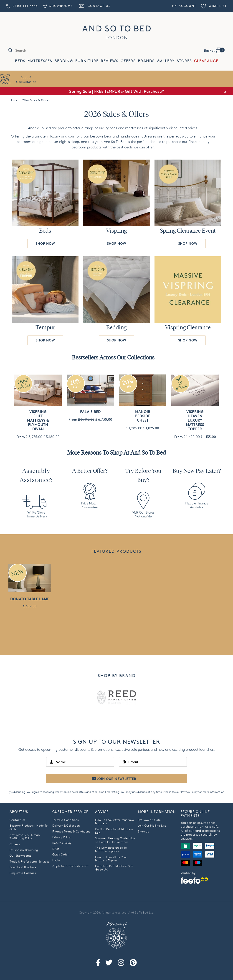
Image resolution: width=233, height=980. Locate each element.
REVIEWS (110, 61)
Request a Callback (23, 873)
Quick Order (61, 854)
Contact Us (94, 6)
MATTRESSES (40, 61)
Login (56, 860)
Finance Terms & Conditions (71, 831)
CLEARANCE (206, 61)
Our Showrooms (20, 855)
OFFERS (128, 61)
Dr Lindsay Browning (24, 850)
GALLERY (166, 61)
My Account (184, 6)
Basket (214, 50)
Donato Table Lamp (30, 599)
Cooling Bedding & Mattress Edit (114, 831)
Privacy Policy (189, 792)
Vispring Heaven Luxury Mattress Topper (195, 420)
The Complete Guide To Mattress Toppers (111, 849)
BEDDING (64, 61)
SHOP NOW (45, 243)
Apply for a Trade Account (70, 866)
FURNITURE (87, 61)
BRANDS (146, 61)
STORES (184, 61)
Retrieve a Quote (149, 820)
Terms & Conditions (66, 820)
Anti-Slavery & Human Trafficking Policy (25, 836)
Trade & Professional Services (29, 861)
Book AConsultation (26, 79)
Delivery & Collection (66, 825)
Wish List (214, 6)
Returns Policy (62, 843)
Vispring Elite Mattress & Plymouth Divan (38, 420)
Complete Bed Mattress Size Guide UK (114, 868)
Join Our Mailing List (152, 825)
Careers (15, 844)
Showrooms (58, 6)
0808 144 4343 (22, 6)
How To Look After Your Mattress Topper (111, 859)
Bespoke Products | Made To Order (29, 827)
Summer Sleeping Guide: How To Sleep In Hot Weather (115, 840)
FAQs (56, 849)
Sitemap (144, 831)
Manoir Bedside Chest (143, 416)
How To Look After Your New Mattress (115, 821)
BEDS (20, 61)
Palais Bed (90, 412)
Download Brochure (23, 867)
